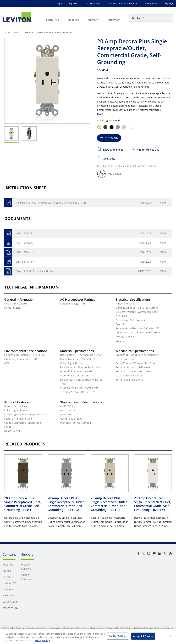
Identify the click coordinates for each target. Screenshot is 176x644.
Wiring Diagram (25, 262)
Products (17, 32)
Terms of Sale (98, 628)
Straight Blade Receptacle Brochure (36, 271)
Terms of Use (82, 628)
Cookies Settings (118, 636)
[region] (88, 636)
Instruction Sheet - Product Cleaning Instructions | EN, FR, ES (51, 203)
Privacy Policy (113, 628)
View (163, 203)
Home (7, 32)
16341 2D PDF (24, 233)
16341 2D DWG (24, 243)
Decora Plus (67, 32)
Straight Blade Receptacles (48, 32)
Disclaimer (127, 628)
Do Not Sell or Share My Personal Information (24, 628)
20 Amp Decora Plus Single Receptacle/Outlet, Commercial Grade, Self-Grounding (23, 504)
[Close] (170, 636)
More (100, 114)
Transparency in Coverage (61, 628)
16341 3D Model (25, 252)
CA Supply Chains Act (144, 628)
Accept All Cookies (143, 636)
